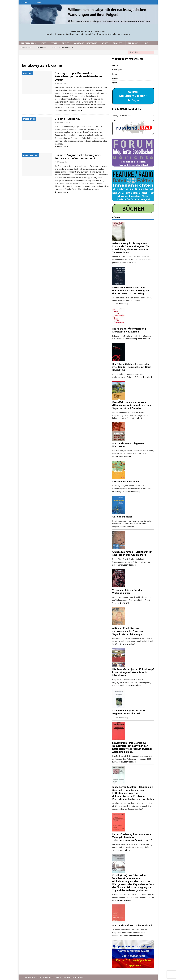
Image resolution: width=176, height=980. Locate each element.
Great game (117, 70)
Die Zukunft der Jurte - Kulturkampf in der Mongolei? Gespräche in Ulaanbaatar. (133, 672)
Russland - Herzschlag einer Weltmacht (128, 445)
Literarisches (41, 48)
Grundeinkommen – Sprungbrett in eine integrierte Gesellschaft (132, 553)
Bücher (66, 43)
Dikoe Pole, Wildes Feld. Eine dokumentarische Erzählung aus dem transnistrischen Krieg (131, 291)
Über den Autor (28, 43)
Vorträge (79, 43)
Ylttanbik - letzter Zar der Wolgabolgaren (127, 591)
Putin (114, 74)
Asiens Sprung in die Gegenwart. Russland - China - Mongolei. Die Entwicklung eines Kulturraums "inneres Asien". (131, 248)
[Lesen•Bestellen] (129, 262)
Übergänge (132, 43)
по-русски (37, 2)
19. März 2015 (62, 83)
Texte (54, 43)
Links (145, 43)
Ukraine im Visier (122, 517)
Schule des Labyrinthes (61, 48)
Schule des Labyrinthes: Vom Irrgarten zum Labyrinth (129, 712)
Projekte (117, 43)
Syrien (115, 83)
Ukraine (115, 78)
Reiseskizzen (26, 48)
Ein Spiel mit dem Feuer (126, 482)
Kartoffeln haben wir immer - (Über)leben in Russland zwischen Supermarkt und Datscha (132, 405)
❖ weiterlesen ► (76, 110)
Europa (115, 65)
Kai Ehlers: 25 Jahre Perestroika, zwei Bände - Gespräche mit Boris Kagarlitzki (132, 367)
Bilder (105, 43)
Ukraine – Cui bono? (67, 119)
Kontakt (24, 2)
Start (44, 43)
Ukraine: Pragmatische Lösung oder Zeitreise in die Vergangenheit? (78, 157)
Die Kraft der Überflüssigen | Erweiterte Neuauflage (129, 330)
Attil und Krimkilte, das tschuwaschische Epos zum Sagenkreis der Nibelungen (128, 631)
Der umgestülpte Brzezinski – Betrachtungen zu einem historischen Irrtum (79, 76)
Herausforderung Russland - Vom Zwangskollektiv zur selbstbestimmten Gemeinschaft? (132, 837)
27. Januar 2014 (63, 162)
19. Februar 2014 (63, 122)
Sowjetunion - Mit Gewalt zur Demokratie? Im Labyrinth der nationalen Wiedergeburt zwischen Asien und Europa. (132, 747)
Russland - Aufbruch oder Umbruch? (133, 925)
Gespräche (92, 43)
